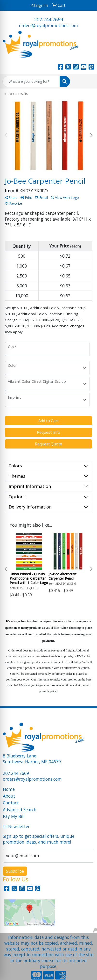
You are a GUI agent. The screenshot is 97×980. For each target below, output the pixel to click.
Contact (11, 803)
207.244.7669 (48, 19)
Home (9, 789)
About (9, 796)
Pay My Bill (14, 816)
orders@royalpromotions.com (48, 25)
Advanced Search (20, 809)
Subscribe (15, 871)
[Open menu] (87, 82)
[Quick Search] (31, 82)
